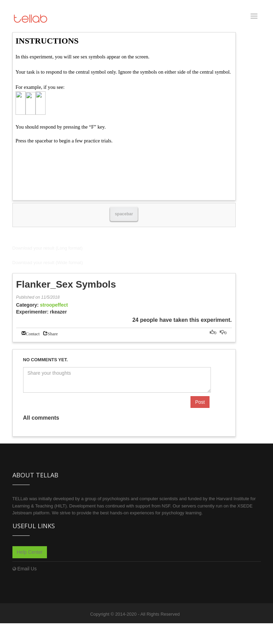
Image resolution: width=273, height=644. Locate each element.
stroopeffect (54, 305)
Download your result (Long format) (48, 248)
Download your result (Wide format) (48, 263)
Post (200, 402)
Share (53, 333)
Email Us (27, 569)
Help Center (30, 552)
